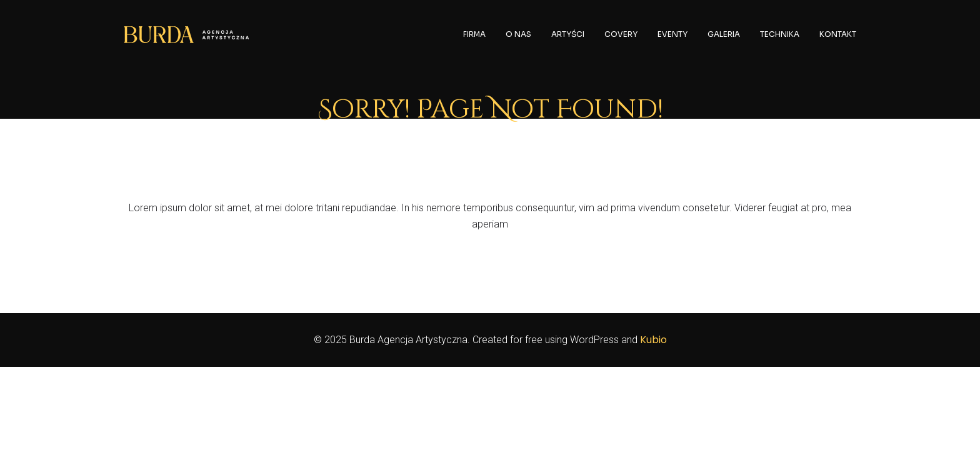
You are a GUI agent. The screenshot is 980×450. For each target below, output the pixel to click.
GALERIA (724, 34)
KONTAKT (838, 34)
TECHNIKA (780, 34)
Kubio (653, 340)
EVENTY (672, 34)
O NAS (518, 34)
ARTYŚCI (568, 34)
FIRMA (474, 34)
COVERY (621, 34)
